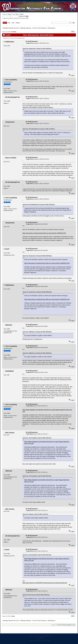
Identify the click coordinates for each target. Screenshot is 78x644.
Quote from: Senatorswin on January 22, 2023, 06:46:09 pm (37, 49)
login (17, 14)
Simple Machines (45, 636)
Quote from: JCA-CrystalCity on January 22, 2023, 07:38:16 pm (38, 108)
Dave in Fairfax (11, 158)
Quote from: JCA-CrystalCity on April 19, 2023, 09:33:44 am (37, 438)
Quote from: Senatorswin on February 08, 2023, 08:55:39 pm (37, 256)
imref (7, 249)
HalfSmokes (10, 42)
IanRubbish (10, 371)
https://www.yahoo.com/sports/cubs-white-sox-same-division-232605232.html (44, 233)
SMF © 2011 (38, 636)
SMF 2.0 (32, 636)
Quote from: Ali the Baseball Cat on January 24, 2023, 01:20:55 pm (39, 205)
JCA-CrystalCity (11, 80)
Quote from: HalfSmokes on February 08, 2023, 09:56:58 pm (37, 332)
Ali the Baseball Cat (12, 97)
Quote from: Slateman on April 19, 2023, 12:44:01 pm (36, 514)
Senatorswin (10, 122)
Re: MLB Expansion (32, 41)
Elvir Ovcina (10, 433)
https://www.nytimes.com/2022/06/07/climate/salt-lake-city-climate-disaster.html (45, 583)
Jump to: (53, 625)
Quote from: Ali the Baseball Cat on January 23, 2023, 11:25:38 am (39, 129)
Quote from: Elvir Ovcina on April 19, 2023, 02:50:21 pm (36, 595)
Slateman (9, 325)
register (22, 14)
